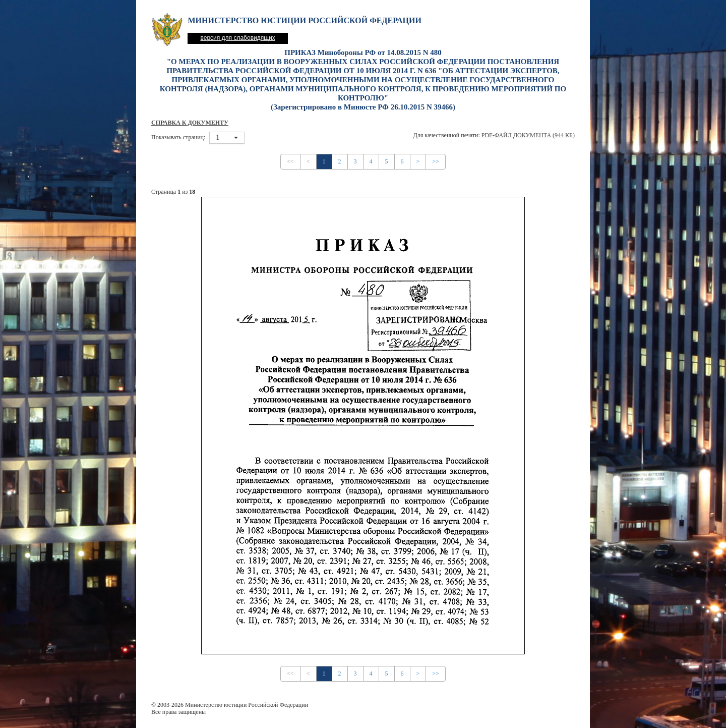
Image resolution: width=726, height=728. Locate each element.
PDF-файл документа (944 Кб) (528, 135)
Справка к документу (190, 123)
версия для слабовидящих (237, 38)
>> (436, 161)
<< (290, 161)
